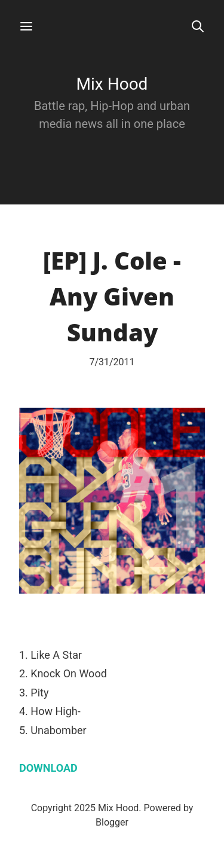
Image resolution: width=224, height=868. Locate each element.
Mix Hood (112, 84)
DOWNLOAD (48, 768)
